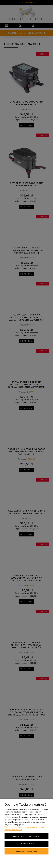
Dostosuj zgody (26, 844)
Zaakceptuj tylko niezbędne (26, 836)
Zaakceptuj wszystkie (26, 851)
